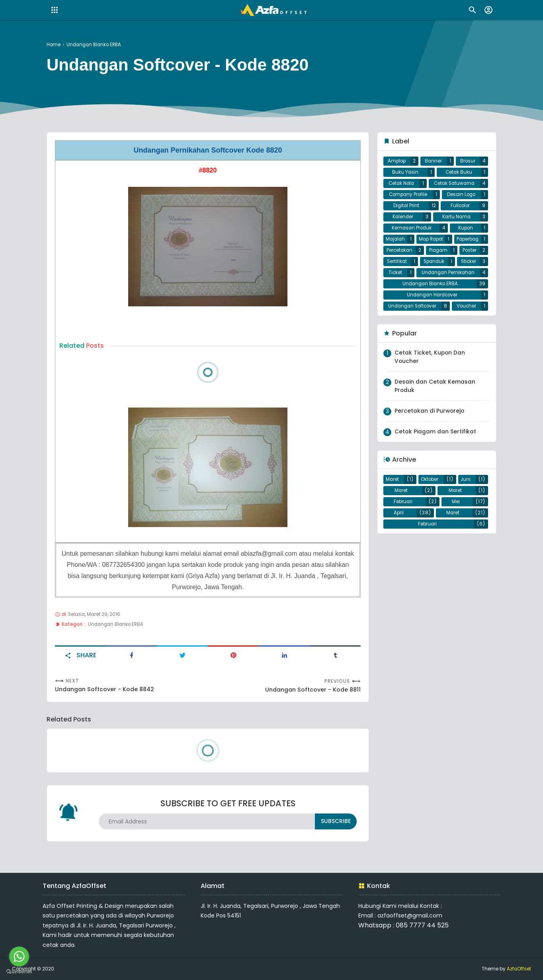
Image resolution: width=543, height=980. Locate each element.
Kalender (403, 224)
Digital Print (406, 212)
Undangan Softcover (413, 337)
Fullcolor (460, 212)
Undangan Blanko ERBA (117, 623)
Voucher (467, 337)
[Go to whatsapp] (19, 956)
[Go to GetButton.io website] (19, 972)
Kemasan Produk (411, 237)
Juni (465, 512)
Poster (431, 274)
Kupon (466, 237)
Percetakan (457, 262)
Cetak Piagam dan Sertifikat (435, 463)
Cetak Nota (401, 187)
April (399, 550)
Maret (393, 512)
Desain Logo (462, 199)
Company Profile (408, 199)
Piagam (397, 274)
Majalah (404, 249)
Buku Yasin (405, 174)
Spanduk (399, 287)
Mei (456, 537)
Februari (403, 537)
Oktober (430, 512)
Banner (434, 162)
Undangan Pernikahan (431, 300)
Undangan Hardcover (432, 325)
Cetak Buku (459, 174)
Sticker (435, 287)
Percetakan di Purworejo (430, 443)
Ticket (470, 287)
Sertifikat (467, 274)
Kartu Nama (456, 224)
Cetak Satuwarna (454, 187)
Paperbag (404, 262)
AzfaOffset (519, 969)
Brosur (468, 162)
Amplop (397, 162)
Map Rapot (458, 249)
